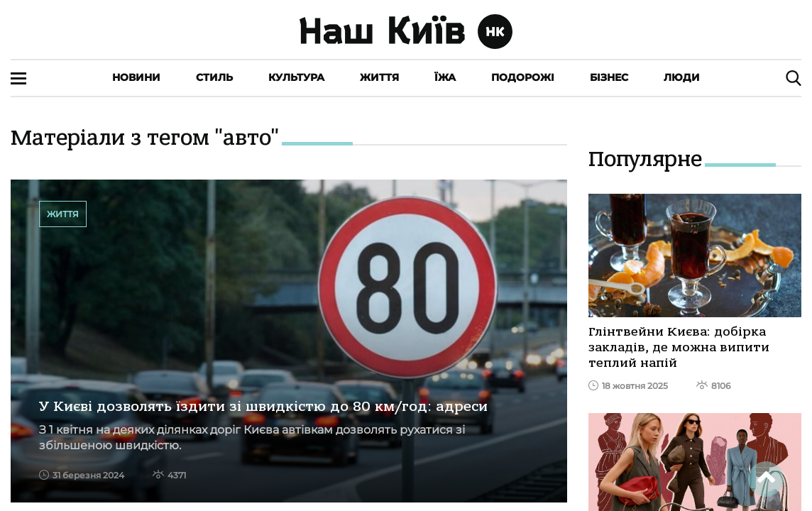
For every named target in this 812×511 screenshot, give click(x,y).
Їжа (445, 77)
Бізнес (609, 77)
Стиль (214, 77)
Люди (682, 77)
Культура (296, 77)
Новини (136, 77)
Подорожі (523, 77)
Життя (379, 77)
